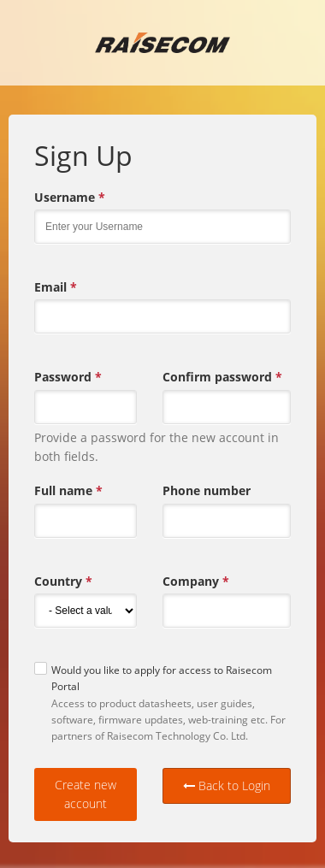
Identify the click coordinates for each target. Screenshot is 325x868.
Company (196, 582)
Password (68, 377)
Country (63, 582)
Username (70, 198)
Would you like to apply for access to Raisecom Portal (162, 678)
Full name (68, 491)
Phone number (207, 490)
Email (56, 287)
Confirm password (222, 377)
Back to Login (227, 785)
